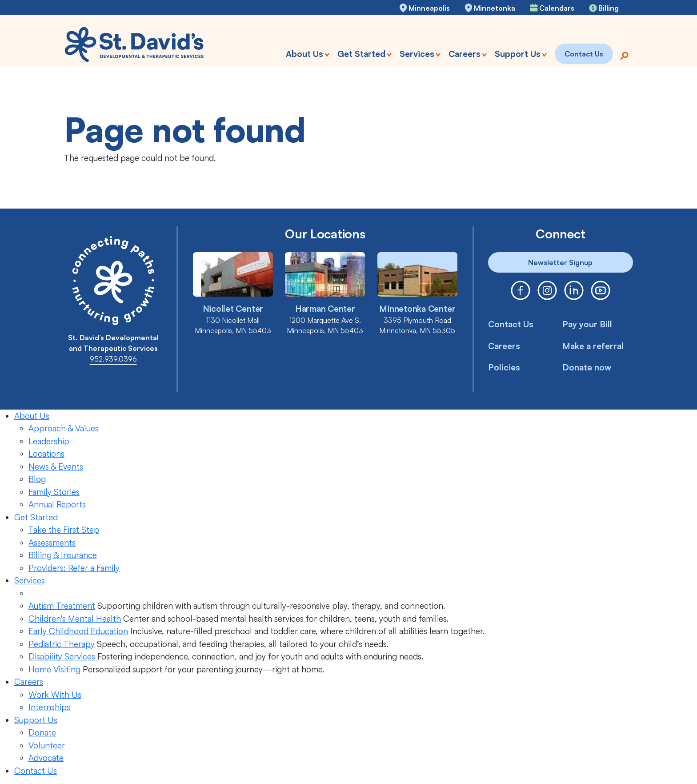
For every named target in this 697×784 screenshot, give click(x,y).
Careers (504, 346)
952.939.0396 (113, 359)
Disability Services (62, 656)
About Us (32, 416)
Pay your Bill (587, 324)
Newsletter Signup (560, 262)
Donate (42, 732)
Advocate (46, 758)
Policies (504, 367)
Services (30, 580)
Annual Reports (57, 504)
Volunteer (47, 745)
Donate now (587, 367)
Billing (609, 8)
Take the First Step (64, 530)
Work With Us (55, 695)
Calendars (557, 8)
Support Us (36, 720)
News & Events (56, 466)
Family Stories (54, 492)
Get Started (36, 517)
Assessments (52, 543)
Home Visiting (54, 669)
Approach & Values (64, 428)
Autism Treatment (62, 606)
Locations (46, 454)
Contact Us (511, 324)
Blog (37, 479)
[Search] (624, 55)
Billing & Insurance (63, 555)
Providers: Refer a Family (74, 568)
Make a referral (593, 346)
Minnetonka (495, 8)
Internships (49, 707)
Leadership (49, 441)
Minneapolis (429, 8)
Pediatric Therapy (62, 644)
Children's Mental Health (75, 619)
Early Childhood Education (78, 631)
